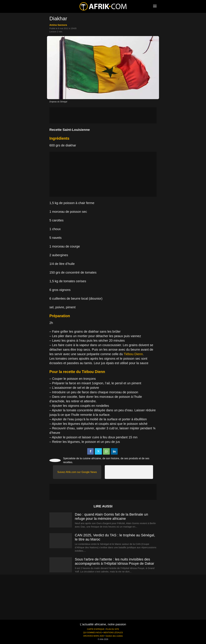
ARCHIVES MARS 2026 (94, 636)
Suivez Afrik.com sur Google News (77, 472)
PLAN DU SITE (112, 629)
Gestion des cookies (114, 636)
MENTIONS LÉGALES (113, 633)
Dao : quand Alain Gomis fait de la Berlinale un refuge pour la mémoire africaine (111, 516)
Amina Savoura (58, 25)
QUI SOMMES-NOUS (93, 633)
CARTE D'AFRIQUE (96, 629)
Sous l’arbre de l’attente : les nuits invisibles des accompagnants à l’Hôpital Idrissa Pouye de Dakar (115, 561)
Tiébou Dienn (133, 354)
